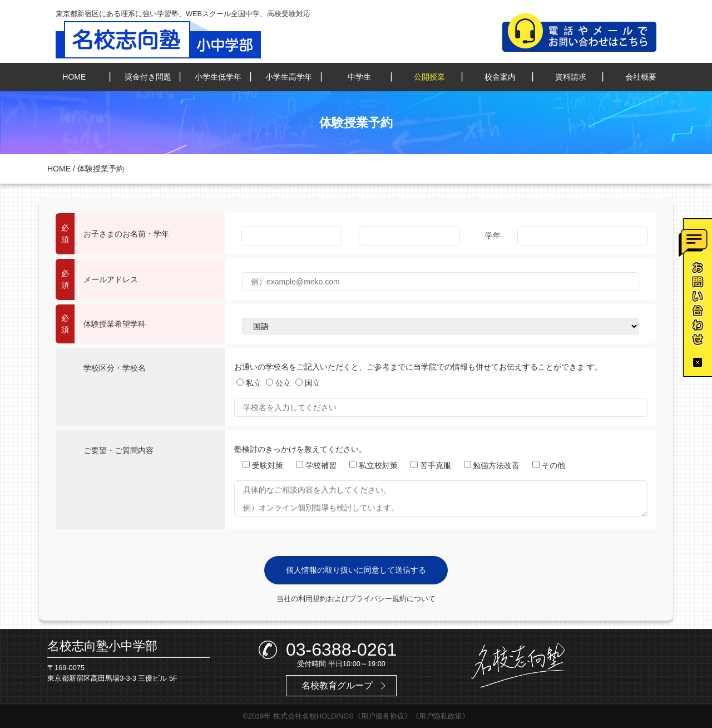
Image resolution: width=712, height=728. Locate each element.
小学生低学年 (218, 77)
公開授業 (429, 77)
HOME (74, 77)
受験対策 (263, 465)
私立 (249, 383)
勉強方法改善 (492, 465)
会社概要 (641, 77)
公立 (278, 383)
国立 (308, 383)
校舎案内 (500, 77)
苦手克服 (431, 465)
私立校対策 (374, 465)
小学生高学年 (289, 77)
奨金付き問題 (148, 77)
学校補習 (316, 465)
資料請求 (571, 77)
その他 (549, 465)
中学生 (359, 77)
